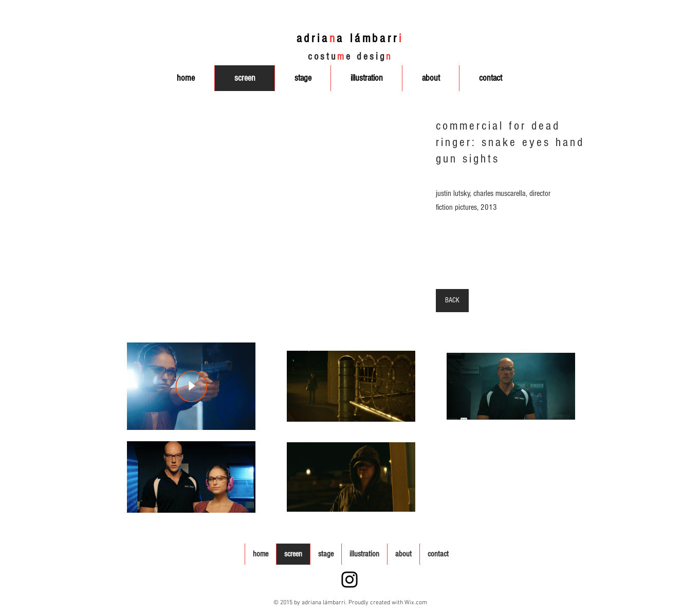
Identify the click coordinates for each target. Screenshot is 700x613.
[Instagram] (349, 580)
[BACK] (452, 301)
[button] (249, 214)
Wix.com (416, 603)
